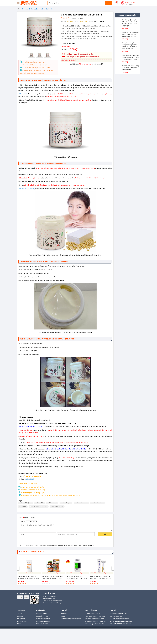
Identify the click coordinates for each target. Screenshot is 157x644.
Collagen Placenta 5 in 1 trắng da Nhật (96, 621)
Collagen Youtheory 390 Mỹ (93, 614)
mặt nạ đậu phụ (66, 503)
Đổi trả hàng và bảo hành (43, 621)
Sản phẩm (20, 616)
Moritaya (70, 21)
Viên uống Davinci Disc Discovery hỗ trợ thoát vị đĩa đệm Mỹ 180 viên (76, 578)
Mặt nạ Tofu (23, 94)
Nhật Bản (83, 21)
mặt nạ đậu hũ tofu (98, 503)
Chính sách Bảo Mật (42, 614)
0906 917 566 (130, 3)
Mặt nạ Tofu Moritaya (27, 189)
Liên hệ (19, 624)
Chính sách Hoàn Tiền (42, 624)
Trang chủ (20, 614)
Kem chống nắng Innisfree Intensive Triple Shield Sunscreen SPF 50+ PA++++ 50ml (29, 578)
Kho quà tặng (21, 619)
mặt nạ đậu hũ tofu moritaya (39, 507)
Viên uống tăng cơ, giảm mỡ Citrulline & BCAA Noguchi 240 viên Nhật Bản (52, 578)
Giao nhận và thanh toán (43, 619)
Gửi (105, 534)
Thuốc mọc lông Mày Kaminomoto (95, 619)
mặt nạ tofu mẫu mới (82, 503)
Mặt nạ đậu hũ (53, 503)
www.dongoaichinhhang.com (56, 603)
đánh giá (80, 18)
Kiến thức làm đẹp (22, 621)
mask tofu (23, 507)
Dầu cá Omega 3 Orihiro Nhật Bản (95, 624)
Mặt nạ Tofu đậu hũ (26, 503)
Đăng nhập (64, 614)
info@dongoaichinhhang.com (55, 601)
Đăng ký (63, 616)
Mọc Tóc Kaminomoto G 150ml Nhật (95, 616)
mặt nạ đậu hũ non (57, 507)
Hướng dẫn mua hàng (42, 616)
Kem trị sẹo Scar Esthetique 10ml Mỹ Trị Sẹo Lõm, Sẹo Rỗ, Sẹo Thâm (100, 578)
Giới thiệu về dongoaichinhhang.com (71, 619)
